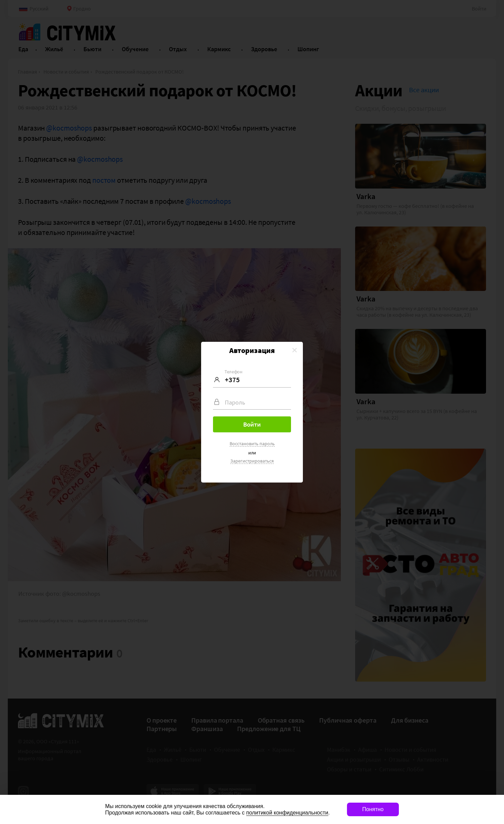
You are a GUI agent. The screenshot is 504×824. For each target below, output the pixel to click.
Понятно (373, 809)
